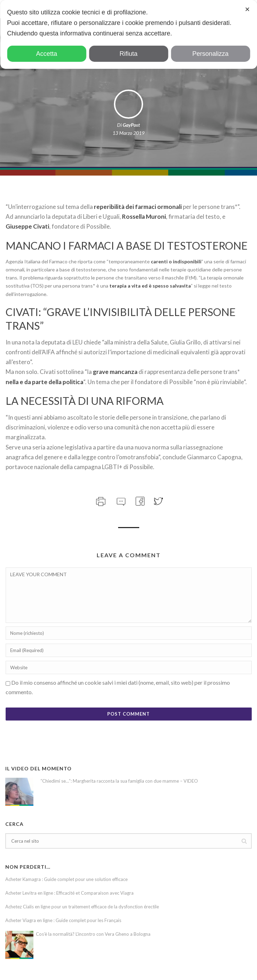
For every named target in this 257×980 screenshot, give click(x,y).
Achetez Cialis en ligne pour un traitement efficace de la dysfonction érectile (82, 907)
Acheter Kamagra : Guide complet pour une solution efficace (66, 879)
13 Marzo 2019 (128, 133)
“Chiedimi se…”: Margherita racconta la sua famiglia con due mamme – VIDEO (119, 781)
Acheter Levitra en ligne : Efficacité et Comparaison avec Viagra (69, 893)
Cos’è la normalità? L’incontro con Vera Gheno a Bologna (93, 934)
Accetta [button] (46, 54)
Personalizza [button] (210, 54)
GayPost (131, 125)
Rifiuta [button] (128, 54)
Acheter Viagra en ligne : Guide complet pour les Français (63, 920)
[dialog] (128, 34)
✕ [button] (247, 9)
